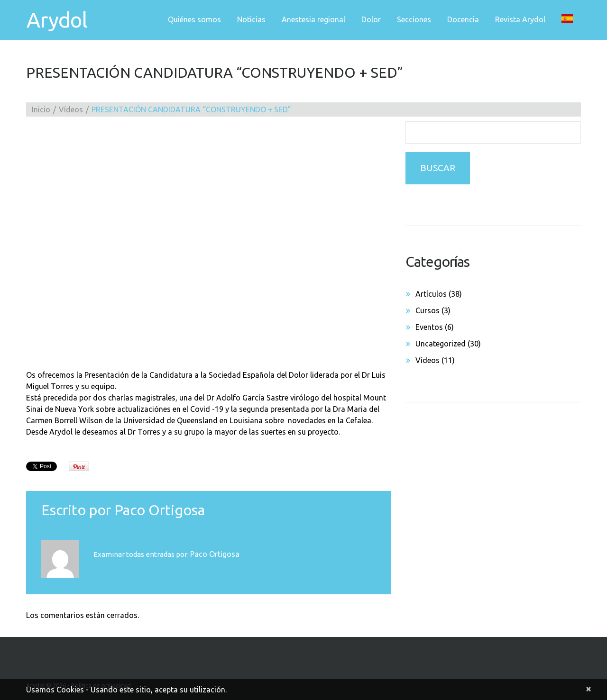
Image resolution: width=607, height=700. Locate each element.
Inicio (41, 109)
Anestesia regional (313, 19)
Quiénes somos (194, 19)
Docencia (463, 19)
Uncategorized (441, 344)
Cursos (428, 310)
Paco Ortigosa (160, 510)
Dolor (371, 19)
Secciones (414, 19)
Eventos (429, 327)
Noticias (251, 19)
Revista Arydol (520, 19)
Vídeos (71, 109)
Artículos (431, 294)
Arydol (56, 20)
